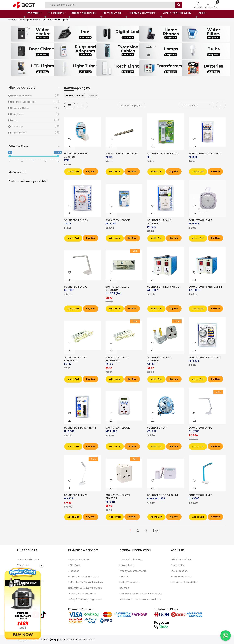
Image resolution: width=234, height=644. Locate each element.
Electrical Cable (20, 108)
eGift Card (74, 565)
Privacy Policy (127, 565)
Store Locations (180, 571)
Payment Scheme (78, 560)
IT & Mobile (23, 565)
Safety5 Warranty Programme (85, 599)
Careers (124, 577)
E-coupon (74, 571)
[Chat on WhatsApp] (226, 636)
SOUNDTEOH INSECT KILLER (163, 154)
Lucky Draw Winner (130, 582)
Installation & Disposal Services (85, 582)
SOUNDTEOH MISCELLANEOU (206, 154)
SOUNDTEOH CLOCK (76, 220)
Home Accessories (22, 96)
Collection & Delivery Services (85, 588)
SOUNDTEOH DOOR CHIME (163, 495)
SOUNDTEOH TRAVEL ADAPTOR (76, 155)
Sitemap (124, 588)
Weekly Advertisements (133, 571)
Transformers (19, 133)
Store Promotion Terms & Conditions (140, 599)
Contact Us (177, 565)
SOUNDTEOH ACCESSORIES (122, 154)
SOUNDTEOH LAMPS (201, 220)
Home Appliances (28, 20)
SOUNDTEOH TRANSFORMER (164, 287)
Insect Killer (18, 114)
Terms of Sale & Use (131, 560)
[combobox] (111, 5)
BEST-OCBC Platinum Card (83, 577)
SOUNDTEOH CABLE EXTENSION (117, 288)
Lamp (14, 120)
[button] (70, 139)
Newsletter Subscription (184, 582)
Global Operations (181, 560)
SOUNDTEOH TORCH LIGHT (205, 357)
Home (12, 20)
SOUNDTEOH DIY (157, 428)
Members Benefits (181, 577)
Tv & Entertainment (28, 560)
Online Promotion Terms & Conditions (141, 594)
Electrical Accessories (23, 102)
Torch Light (18, 127)
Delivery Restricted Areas (82, 594)
